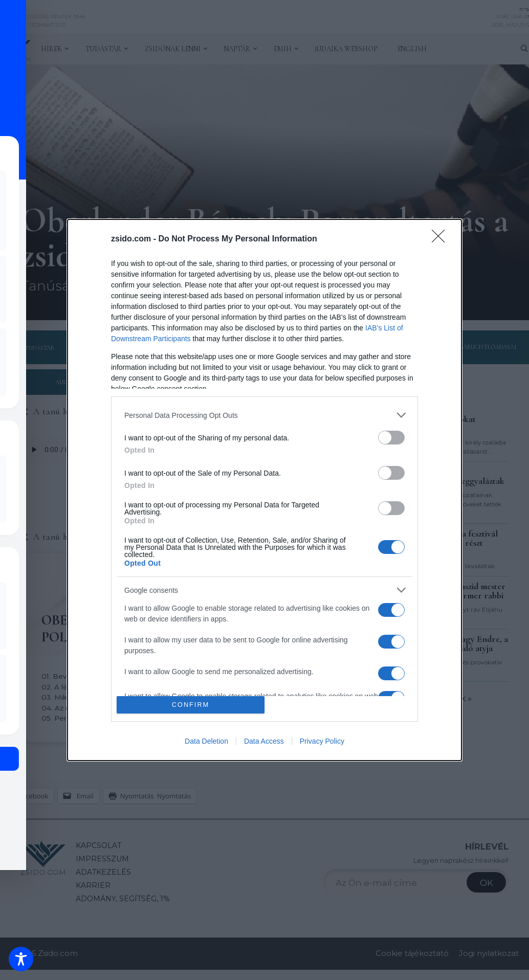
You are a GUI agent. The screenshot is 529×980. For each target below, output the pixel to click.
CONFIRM (191, 705)
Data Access (264, 741)
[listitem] (264, 415)
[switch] (391, 438)
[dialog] (264, 490)
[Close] (442, 239)
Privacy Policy (322, 741)
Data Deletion (206, 741)
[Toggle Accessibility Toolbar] (21, 959)
